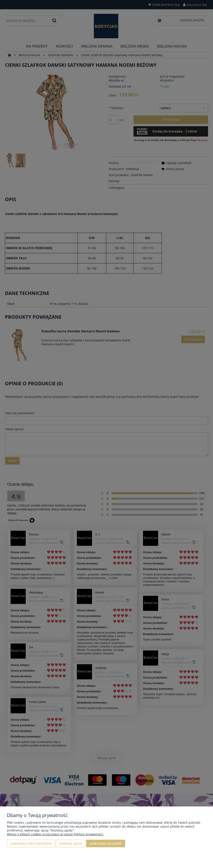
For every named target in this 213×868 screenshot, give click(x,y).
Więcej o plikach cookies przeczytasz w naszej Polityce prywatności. (55, 834)
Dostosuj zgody (71, 843)
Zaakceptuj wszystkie (106, 843)
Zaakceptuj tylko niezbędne (31, 843)
